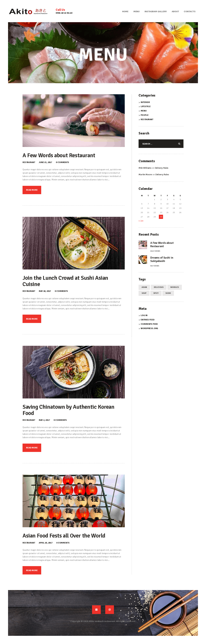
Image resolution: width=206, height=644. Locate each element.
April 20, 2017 (46, 543)
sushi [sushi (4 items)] (168, 293)
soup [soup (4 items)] (144, 293)
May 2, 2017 (44, 420)
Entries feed (147, 320)
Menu (144, 111)
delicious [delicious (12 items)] (159, 287)
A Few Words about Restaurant (59, 156)
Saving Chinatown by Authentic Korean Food (68, 410)
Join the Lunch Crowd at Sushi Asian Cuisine (65, 281)
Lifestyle (146, 106)
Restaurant (29, 162)
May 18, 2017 (45, 291)
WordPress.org (149, 328)
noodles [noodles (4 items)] (175, 287)
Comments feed (149, 324)
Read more (32, 190)
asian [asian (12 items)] (144, 287)
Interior (145, 102)
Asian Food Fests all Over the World (64, 536)
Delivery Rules (162, 168)
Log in (144, 315)
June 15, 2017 (45, 162)
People (145, 115)
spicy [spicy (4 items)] (156, 293)
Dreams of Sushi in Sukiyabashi (162, 259)
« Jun (141, 221)
